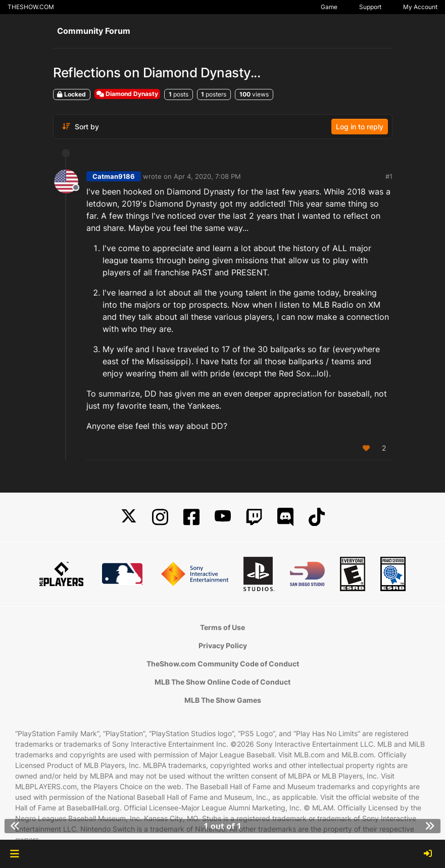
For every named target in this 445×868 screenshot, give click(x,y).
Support (370, 7)
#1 (389, 176)
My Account (420, 7)
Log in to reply (360, 127)
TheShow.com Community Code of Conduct (223, 664)
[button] (14, 854)
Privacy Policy (223, 645)
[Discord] (285, 517)
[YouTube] (223, 517)
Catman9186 (114, 176)
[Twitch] (254, 517)
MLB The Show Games (223, 700)
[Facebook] (191, 517)
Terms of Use (222, 627)
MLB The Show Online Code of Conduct (222, 682)
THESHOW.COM (31, 7)
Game (329, 7)
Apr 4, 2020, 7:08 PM (207, 176)
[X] (129, 517)
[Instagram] (160, 517)
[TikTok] (317, 517)
